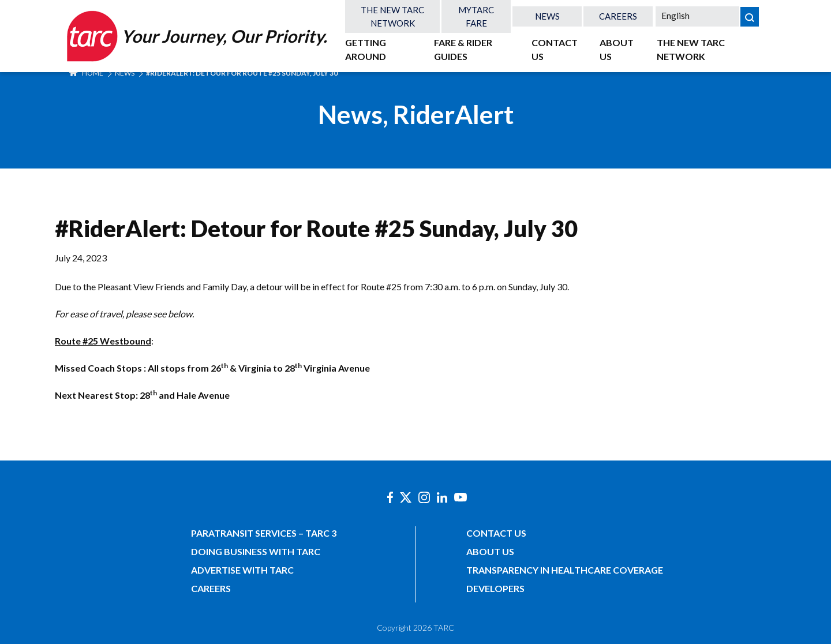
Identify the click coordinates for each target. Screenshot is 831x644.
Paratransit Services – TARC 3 (264, 533)
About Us (617, 49)
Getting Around (366, 49)
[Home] (195, 36)
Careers (618, 16)
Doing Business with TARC (256, 551)
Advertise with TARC (242, 570)
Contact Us (555, 49)
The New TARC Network (392, 16)
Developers (495, 588)
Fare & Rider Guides (463, 49)
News (547, 16)
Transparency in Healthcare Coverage (565, 570)
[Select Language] (697, 16)
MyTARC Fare (476, 16)
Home (86, 73)
